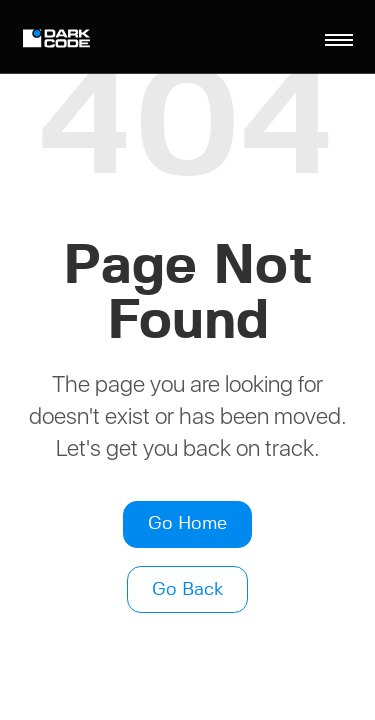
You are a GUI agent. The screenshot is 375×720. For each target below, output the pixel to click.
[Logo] (60, 40)
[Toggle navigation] (339, 40)
